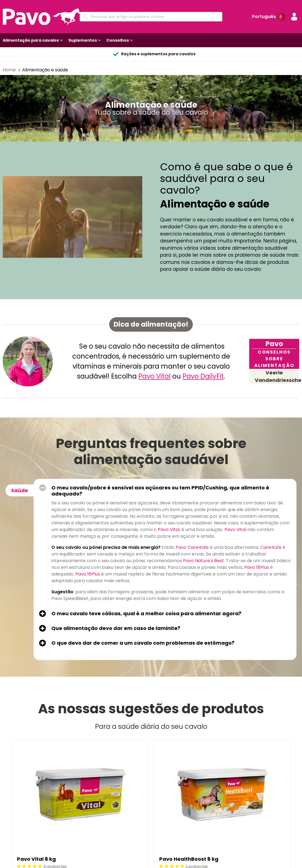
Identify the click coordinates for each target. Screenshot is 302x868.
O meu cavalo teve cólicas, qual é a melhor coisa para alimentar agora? (146, 614)
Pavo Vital (154, 376)
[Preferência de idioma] (268, 17)
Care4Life (271, 547)
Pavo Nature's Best (204, 561)
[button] (294, 17)
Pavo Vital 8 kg (36, 859)
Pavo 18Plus (257, 567)
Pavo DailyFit (203, 376)
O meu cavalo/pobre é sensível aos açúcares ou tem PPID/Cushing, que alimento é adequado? (160, 491)
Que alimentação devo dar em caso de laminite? (116, 628)
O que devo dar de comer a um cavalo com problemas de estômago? (143, 643)
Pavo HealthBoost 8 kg (189, 859)
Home (10, 70)
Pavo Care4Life (192, 547)
